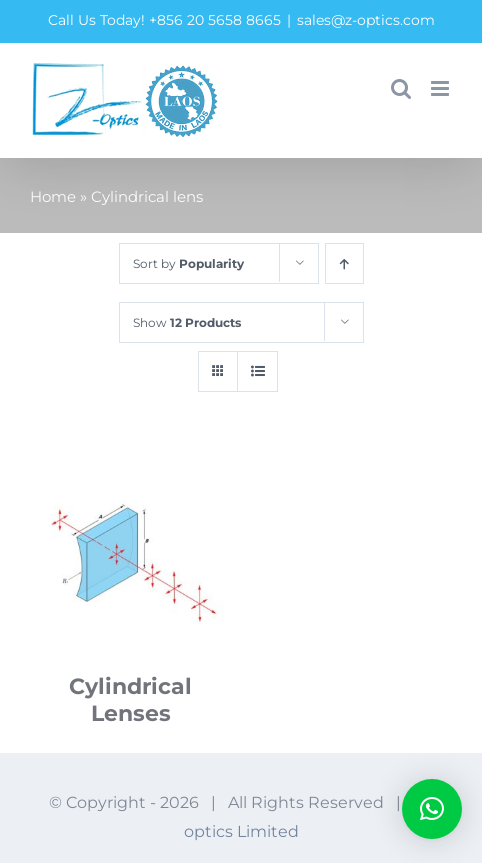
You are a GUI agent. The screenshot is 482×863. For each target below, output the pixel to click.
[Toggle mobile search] (401, 88)
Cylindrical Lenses (130, 700)
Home (53, 196)
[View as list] (257, 371)
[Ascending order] (344, 263)
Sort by (188, 263)
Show (187, 322)
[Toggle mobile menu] (441, 88)
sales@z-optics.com (366, 20)
